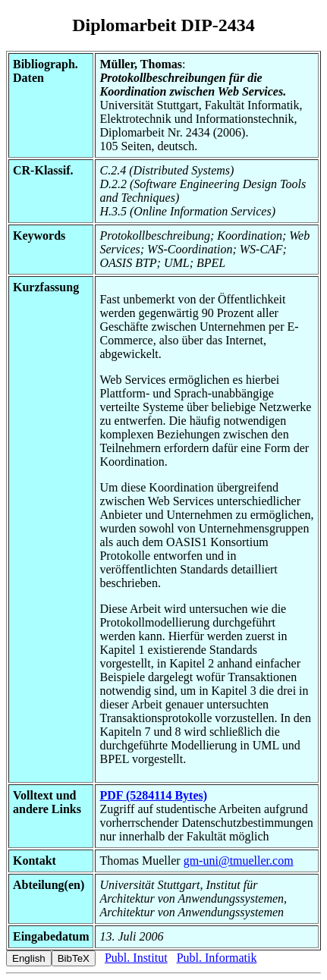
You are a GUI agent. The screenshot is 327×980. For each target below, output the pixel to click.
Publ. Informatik (217, 958)
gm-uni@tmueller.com (239, 861)
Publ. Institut (136, 958)
